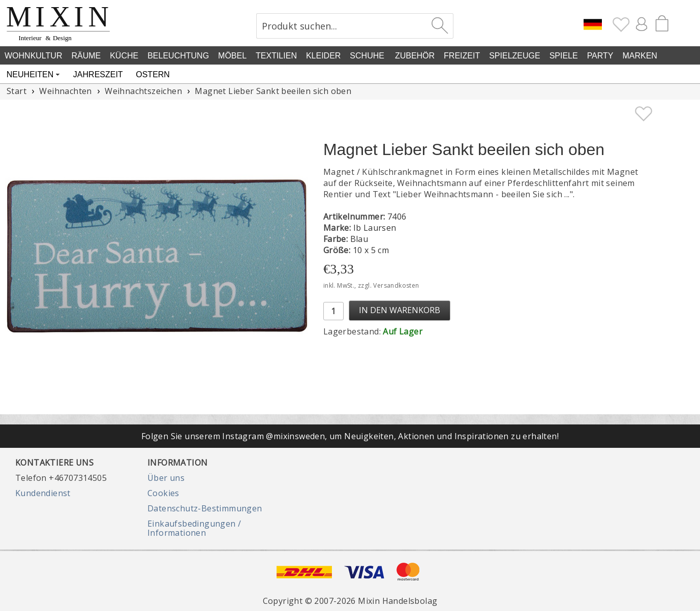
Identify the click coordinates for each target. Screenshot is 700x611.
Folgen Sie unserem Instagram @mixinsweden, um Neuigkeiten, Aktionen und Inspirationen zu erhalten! (350, 436)
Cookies (163, 493)
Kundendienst (43, 493)
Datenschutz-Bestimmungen (205, 508)
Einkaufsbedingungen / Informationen (194, 528)
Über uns (166, 478)
